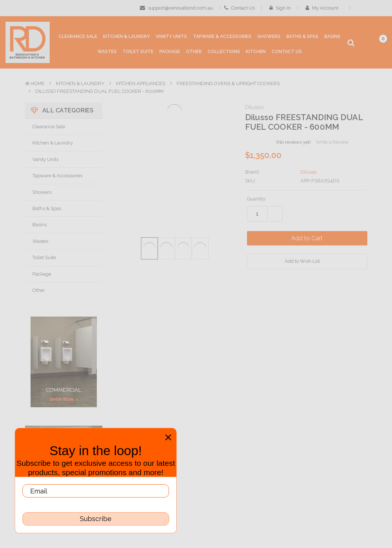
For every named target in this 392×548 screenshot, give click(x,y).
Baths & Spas (47, 208)
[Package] (170, 51)
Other (39, 290)
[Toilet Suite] (138, 51)
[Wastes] (107, 51)
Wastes (40, 241)
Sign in (280, 8)
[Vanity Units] (171, 36)
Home (38, 83)
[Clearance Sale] (78, 36)
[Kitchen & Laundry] (126, 36)
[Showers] (269, 36)
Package (42, 274)
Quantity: (257, 199)
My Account (324, 8)
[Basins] (332, 36)
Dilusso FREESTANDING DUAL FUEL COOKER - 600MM (99, 91)
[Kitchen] (256, 51)
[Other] (194, 51)
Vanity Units (45, 159)
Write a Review (332, 142)
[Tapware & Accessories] (222, 36)
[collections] (224, 51)
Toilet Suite (44, 257)
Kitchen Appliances (141, 83)
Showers (42, 192)
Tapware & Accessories (57, 176)
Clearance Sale (49, 127)
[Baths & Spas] (302, 36)
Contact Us (239, 8)
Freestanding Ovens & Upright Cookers (228, 83)
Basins (40, 225)
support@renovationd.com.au (176, 8)
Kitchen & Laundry (80, 83)
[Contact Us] (287, 51)
